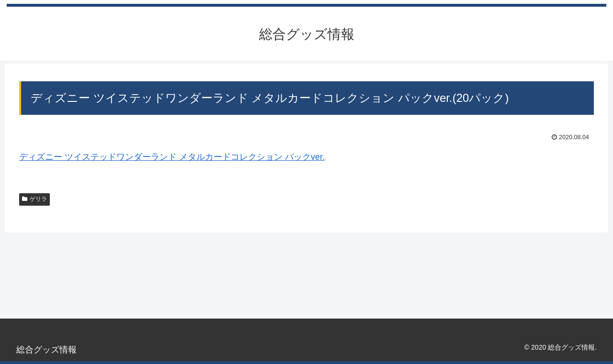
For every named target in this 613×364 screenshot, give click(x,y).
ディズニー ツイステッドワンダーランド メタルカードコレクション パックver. (172, 157)
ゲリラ (34, 199)
